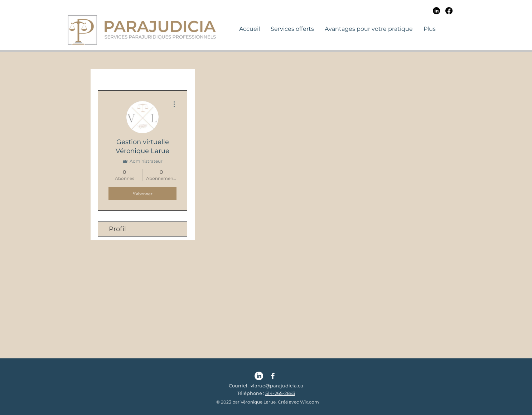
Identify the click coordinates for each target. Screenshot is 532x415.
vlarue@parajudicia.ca (277, 386)
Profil (117, 229)
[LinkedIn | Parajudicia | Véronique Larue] (259, 376)
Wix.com (309, 402)
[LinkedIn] (436, 11)
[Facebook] (449, 11)
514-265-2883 (280, 393)
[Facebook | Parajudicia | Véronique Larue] (273, 376)
